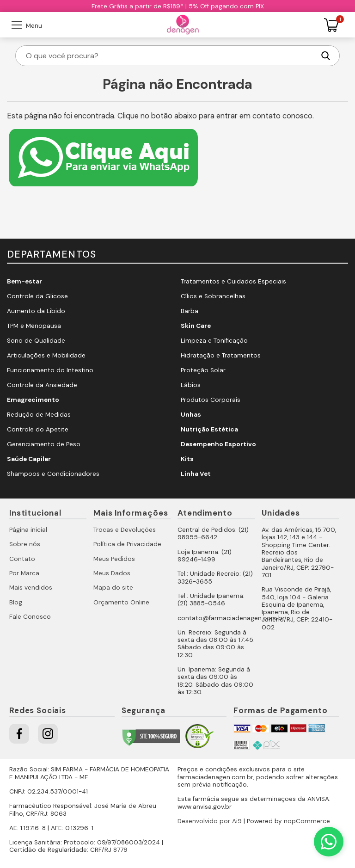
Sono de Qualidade (36, 341)
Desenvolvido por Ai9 (210, 821)
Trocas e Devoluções (125, 530)
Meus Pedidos (114, 559)
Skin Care (196, 326)
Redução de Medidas (39, 415)
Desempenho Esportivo (218, 444)
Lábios (191, 385)
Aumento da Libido (36, 311)
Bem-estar (24, 281)
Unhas (191, 415)
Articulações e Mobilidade (46, 355)
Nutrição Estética (209, 429)
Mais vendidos (31, 588)
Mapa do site (113, 588)
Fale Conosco (30, 617)
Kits (187, 459)
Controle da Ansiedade (42, 385)
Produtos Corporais (211, 400)
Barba (190, 311)
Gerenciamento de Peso (44, 444)
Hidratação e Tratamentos (221, 355)
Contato (22, 559)
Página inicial (28, 530)
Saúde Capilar (29, 459)
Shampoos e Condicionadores (53, 474)
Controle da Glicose (37, 296)
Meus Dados (112, 573)
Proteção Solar (203, 370)
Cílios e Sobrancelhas (213, 296)
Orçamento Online (121, 602)
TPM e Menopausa (34, 326)
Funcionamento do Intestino (50, 370)
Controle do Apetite (38, 429)
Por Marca (24, 573)
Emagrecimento (33, 400)
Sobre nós (25, 544)
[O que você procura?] (170, 56)
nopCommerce (307, 821)
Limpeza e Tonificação (214, 341)
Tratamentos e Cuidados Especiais (233, 281)
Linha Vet (196, 474)
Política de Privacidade (127, 544)
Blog (16, 602)
